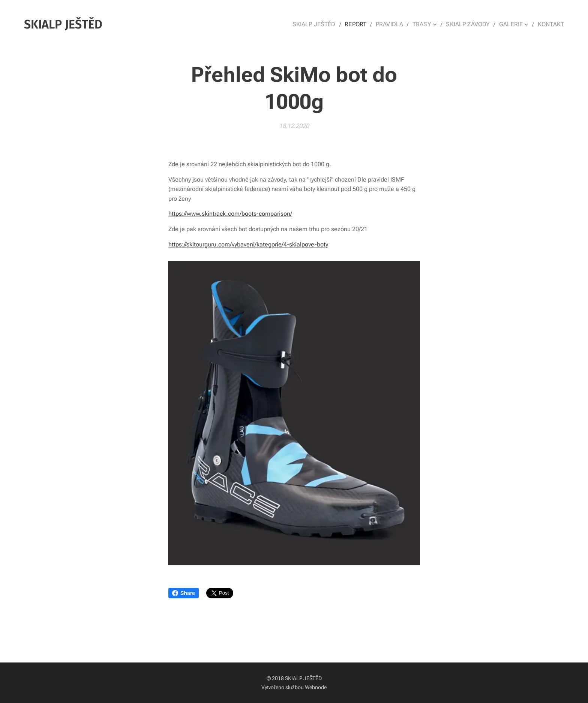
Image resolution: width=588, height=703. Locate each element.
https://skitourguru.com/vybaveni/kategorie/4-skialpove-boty (248, 244)
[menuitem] (326, 24)
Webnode (316, 687)
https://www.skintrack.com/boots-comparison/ (230, 214)
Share (184, 593)
